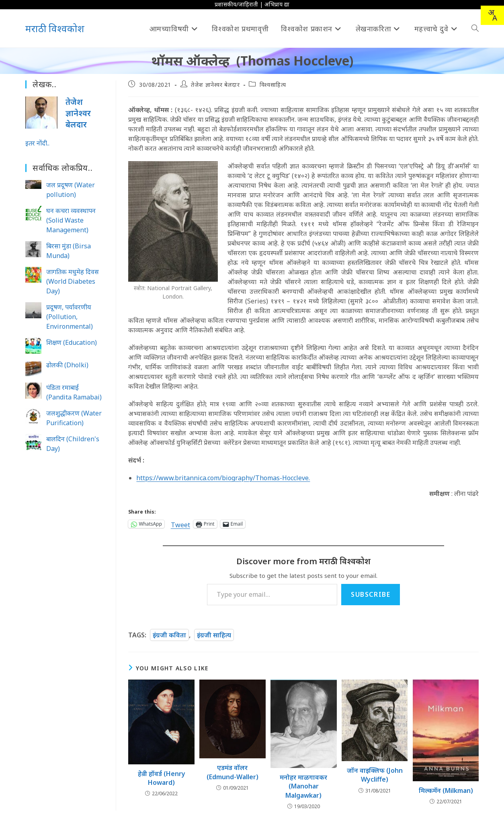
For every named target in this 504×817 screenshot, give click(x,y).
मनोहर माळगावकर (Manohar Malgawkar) (303, 786)
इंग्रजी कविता (169, 635)
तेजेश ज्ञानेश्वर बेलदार (215, 85)
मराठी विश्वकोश (55, 28)
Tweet (180, 524)
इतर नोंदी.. (37, 143)
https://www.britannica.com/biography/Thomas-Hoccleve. (223, 478)
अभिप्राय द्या (277, 4)
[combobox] (492, 15)
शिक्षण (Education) (72, 342)
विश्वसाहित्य (273, 85)
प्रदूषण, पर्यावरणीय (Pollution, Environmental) (70, 317)
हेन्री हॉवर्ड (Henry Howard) (162, 778)
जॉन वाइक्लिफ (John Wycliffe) (375, 775)
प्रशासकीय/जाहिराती (236, 4)
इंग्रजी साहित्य (214, 635)
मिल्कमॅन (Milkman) (446, 790)
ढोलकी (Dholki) (67, 365)
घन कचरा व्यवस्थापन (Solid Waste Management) (71, 220)
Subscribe (371, 594)
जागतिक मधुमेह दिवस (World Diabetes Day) (73, 281)
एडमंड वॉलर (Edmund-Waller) (233, 772)
